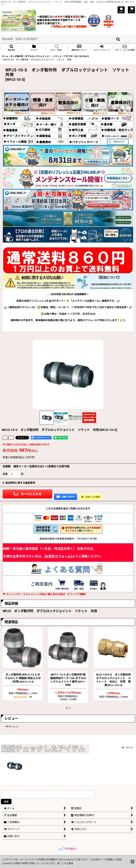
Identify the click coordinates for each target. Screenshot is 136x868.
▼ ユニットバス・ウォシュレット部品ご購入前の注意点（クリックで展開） (45, 594)
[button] (11, 48)
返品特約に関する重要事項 (19, 483)
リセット (128, 748)
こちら (70, 863)
